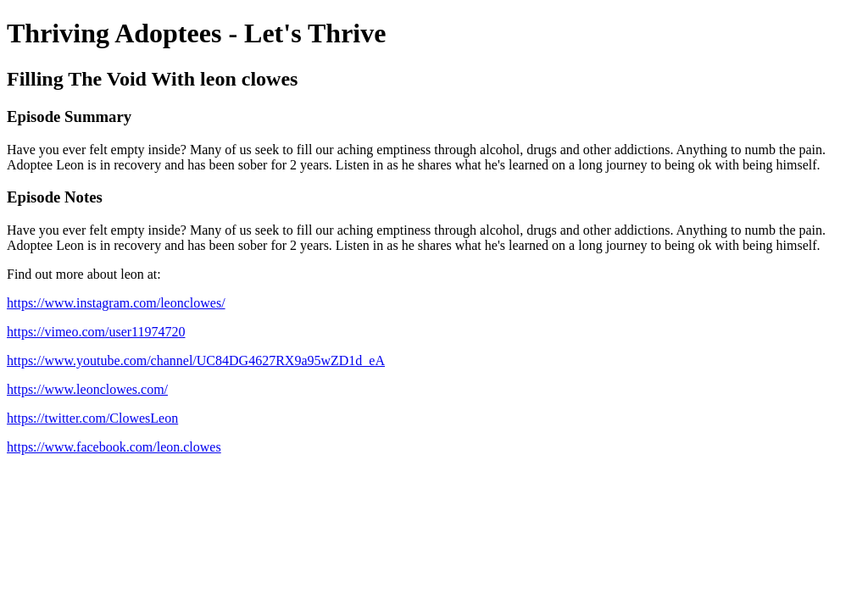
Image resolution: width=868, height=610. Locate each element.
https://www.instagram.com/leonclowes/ (116, 303)
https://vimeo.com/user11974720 (96, 332)
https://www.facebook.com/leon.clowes (114, 447)
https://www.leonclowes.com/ (87, 389)
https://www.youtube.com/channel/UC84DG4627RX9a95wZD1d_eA (196, 360)
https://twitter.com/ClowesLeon (92, 418)
